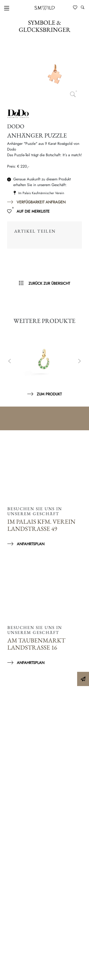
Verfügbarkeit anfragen (41, 202)
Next (80, 362)
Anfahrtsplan (31, 544)
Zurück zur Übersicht (49, 283)
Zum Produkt (49, 394)
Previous (9, 362)
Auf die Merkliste (33, 211)
